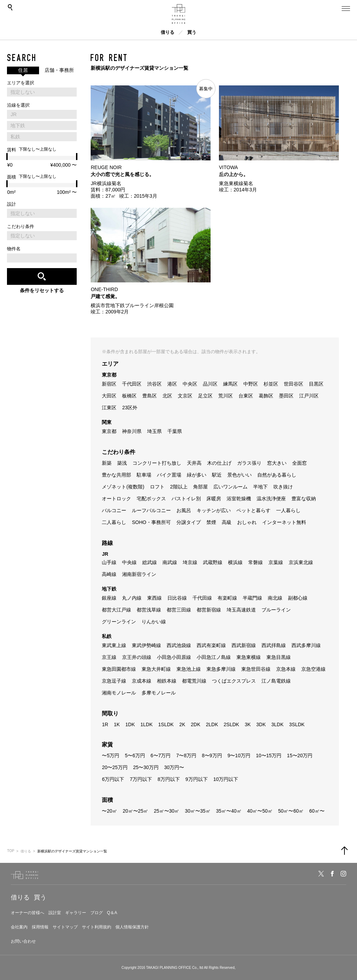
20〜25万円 (115, 767)
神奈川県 (132, 431)
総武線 (150, 562)
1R (105, 724)
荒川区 (226, 396)
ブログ (97, 913)
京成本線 (142, 681)
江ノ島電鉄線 (276, 681)
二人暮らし (114, 522)
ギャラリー (76, 913)
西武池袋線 (179, 645)
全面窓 (299, 463)
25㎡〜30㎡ (166, 811)
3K (248, 724)
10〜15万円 (269, 755)
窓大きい (277, 463)
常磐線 (256, 562)
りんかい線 (154, 622)
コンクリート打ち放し (157, 463)
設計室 (55, 913)
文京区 (185, 396)
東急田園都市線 (119, 669)
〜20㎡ (109, 811)
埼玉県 (154, 431)
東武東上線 (114, 645)
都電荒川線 (194, 681)
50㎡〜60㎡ (291, 811)
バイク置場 (169, 475)
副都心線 (298, 598)
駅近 (217, 475)
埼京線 (190, 562)
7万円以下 (141, 779)
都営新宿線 (209, 610)
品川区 (210, 384)
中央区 (190, 384)
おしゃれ (247, 522)
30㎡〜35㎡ (198, 811)
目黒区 (316, 384)
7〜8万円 (186, 755)
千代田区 (132, 384)
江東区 (109, 408)
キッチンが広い (214, 510)
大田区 (109, 396)
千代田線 (202, 598)
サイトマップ (65, 927)
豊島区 (150, 396)
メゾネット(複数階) (123, 487)
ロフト (157, 487)
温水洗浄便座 (271, 499)
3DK (261, 724)
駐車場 (144, 475)
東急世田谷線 (256, 669)
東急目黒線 (279, 657)
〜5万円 (111, 755)
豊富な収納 (304, 499)
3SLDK (297, 724)
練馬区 (230, 384)
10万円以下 (226, 779)
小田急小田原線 (174, 657)
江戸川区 (309, 396)
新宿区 (109, 384)
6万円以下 (113, 779)
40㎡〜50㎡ (260, 811)
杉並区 (271, 384)
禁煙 (211, 522)
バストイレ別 (186, 499)
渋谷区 (154, 384)
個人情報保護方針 (132, 927)
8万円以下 (169, 779)
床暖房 (214, 499)
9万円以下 (197, 779)
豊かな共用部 (116, 475)
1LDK (147, 724)
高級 (227, 522)
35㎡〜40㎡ (229, 811)
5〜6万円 (135, 755)
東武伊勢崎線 (146, 645)
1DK (130, 724)
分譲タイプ (189, 522)
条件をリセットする (42, 290)
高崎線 (109, 574)
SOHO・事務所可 (151, 522)
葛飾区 (266, 396)
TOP (10, 851)
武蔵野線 (213, 562)
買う (192, 32)
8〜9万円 (212, 755)
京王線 (109, 657)
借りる (168, 32)
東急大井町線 (156, 669)
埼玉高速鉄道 (241, 610)
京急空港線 (313, 669)
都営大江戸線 (116, 610)
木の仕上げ (219, 463)
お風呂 (184, 510)
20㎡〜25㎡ (135, 811)
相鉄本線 (167, 681)
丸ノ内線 (132, 598)
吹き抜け (283, 487)
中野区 (251, 384)
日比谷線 (177, 598)
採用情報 (40, 927)
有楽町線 (227, 598)
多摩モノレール (159, 693)
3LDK (277, 724)
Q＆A (112, 913)
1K (117, 724)
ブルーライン (276, 610)
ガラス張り (249, 463)
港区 (172, 384)
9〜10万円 (239, 755)
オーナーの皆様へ (28, 913)
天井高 (194, 463)
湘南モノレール (119, 693)
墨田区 (286, 396)
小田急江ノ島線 (214, 657)
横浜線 (235, 562)
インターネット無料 (284, 522)
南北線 (275, 598)
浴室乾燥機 (239, 499)
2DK (195, 724)
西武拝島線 (274, 645)
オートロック (116, 499)
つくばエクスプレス (234, 681)
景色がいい (240, 475)
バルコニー (114, 510)
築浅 (122, 463)
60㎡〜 (317, 811)
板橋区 (129, 396)
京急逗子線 (114, 681)
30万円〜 (174, 767)
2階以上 (179, 487)
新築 (107, 463)
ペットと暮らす (253, 510)
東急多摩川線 (221, 669)
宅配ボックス (151, 499)
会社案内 (19, 927)
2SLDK (231, 724)
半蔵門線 (252, 598)
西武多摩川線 (306, 645)
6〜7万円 (161, 755)
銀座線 (109, 598)
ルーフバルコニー (151, 510)
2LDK (212, 724)
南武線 (170, 562)
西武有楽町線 (211, 645)
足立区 (205, 396)
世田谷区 (294, 384)
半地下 (260, 487)
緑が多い (197, 475)
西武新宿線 (244, 645)
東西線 (154, 598)
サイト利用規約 (97, 927)
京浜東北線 (301, 562)
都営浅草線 (149, 610)
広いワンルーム (230, 487)
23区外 (130, 408)
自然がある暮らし (277, 475)
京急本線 (286, 669)
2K (182, 724)
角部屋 (200, 487)
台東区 (246, 396)
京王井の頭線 (137, 657)
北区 (167, 396)
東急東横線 (249, 657)
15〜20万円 (300, 755)
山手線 (109, 562)
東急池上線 (189, 669)
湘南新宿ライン (139, 574)
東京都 (109, 431)
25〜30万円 (146, 767)
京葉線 (276, 562)
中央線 (129, 562)
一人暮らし (288, 510)
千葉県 (175, 431)
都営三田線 (179, 610)
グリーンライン (119, 622)
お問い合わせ (23, 941)
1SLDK (166, 724)
